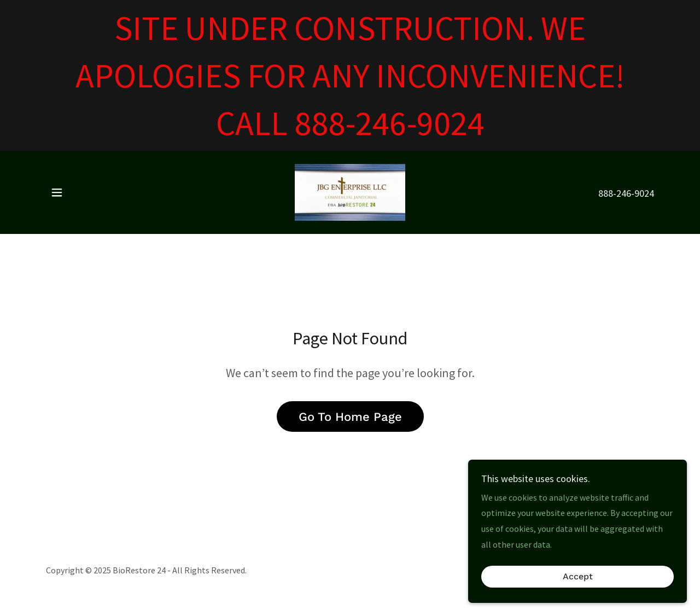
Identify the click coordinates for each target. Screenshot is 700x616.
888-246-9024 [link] (626, 193)
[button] (57, 192)
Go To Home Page (350, 417)
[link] (350, 191)
